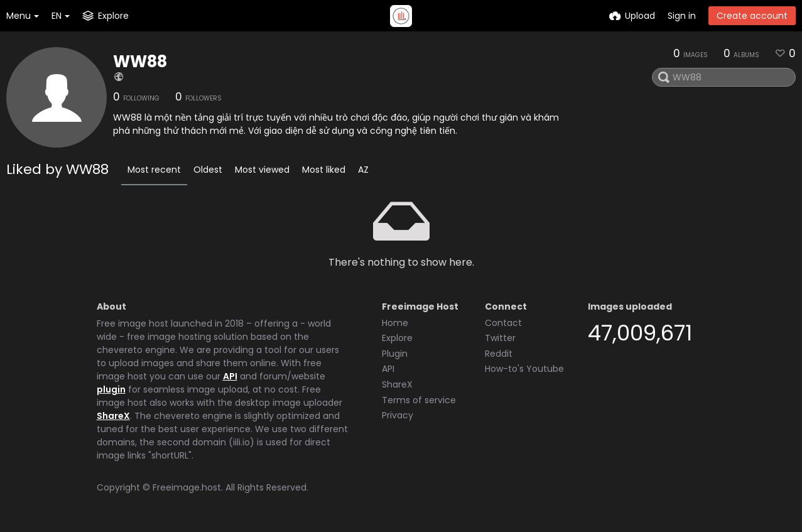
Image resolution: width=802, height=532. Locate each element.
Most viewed (262, 170)
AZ (363, 170)
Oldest (208, 170)
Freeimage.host (187, 487)
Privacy (398, 415)
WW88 (140, 62)
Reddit (499, 354)
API (230, 376)
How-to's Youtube (524, 369)
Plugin (395, 354)
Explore (397, 338)
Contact (503, 323)
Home (395, 323)
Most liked (324, 170)
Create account (752, 16)
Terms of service (419, 400)
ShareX (113, 416)
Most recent (154, 170)
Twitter (500, 338)
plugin (111, 389)
